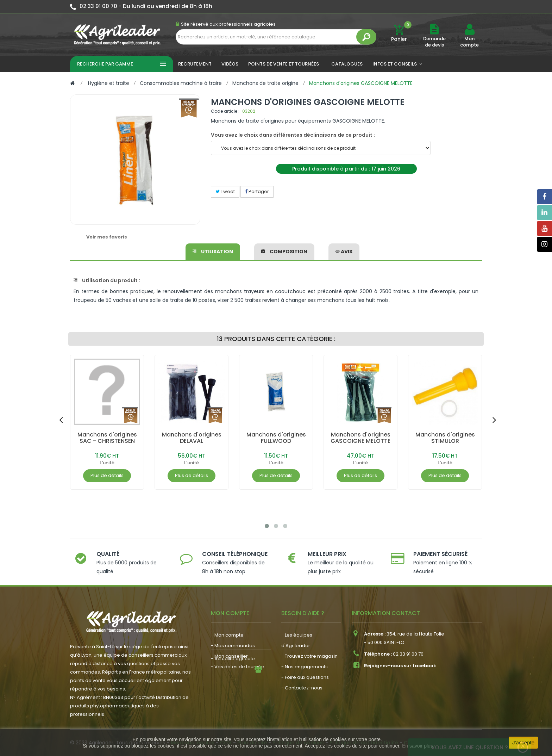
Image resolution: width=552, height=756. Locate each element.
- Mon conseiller (229, 656)
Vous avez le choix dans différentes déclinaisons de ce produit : (293, 135)
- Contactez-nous (302, 688)
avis (344, 252)
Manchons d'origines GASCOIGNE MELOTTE (360, 438)
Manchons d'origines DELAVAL (192, 438)
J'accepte (523, 742)
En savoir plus (418, 746)
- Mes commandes (233, 646)
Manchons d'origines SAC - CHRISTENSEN (107, 438)
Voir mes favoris (107, 237)
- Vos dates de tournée (238, 667)
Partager (257, 191)
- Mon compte (227, 635)
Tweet (225, 191)
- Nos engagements (305, 667)
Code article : (225, 111)
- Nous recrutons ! (231, 695)
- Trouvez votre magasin (309, 656)
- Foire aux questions (305, 677)
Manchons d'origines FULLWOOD (276, 438)
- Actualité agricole (233, 685)
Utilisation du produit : (107, 280)
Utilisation (213, 252)
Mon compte (469, 42)
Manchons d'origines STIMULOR (445, 438)
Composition (284, 252)
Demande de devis (434, 42)
